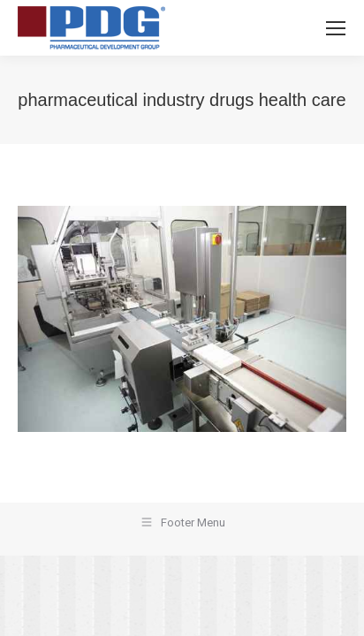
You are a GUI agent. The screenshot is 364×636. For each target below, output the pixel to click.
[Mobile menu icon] (336, 28)
